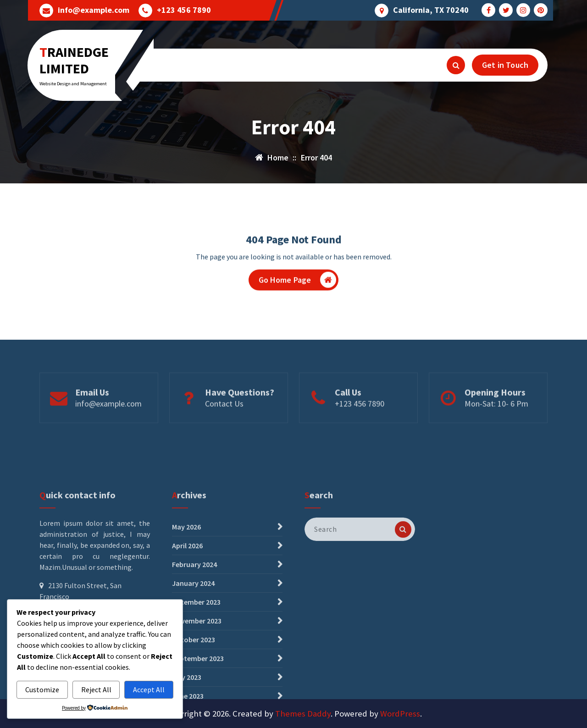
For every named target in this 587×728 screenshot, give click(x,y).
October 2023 (194, 717)
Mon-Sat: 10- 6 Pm (496, 422)
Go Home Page (298, 284)
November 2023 (197, 698)
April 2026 (187, 623)
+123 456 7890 (184, 10)
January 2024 (193, 660)
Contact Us (224, 422)
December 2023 (196, 679)
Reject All (96, 689)
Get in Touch (505, 65)
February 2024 (194, 641)
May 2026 (186, 604)
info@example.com (94, 10)
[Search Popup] (456, 65)
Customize (42, 689)
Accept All (149, 689)
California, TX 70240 (431, 10)
